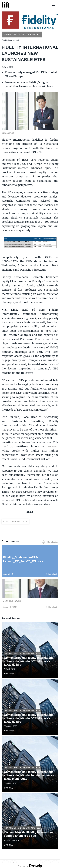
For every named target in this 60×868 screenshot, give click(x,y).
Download (51, 574)
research (53, 446)
